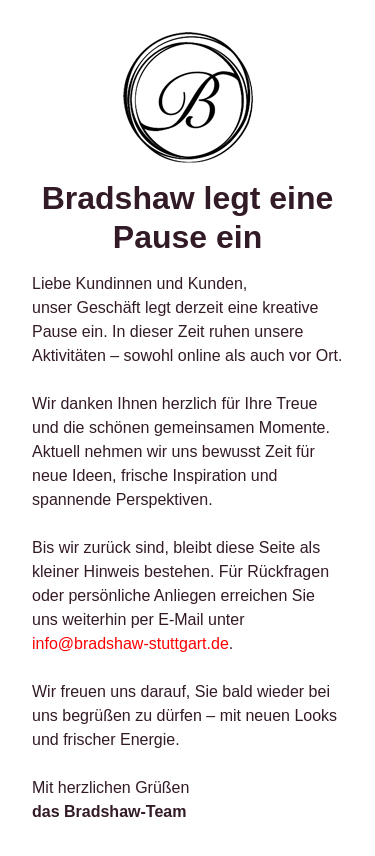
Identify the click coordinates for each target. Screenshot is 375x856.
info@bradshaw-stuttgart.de (130, 643)
